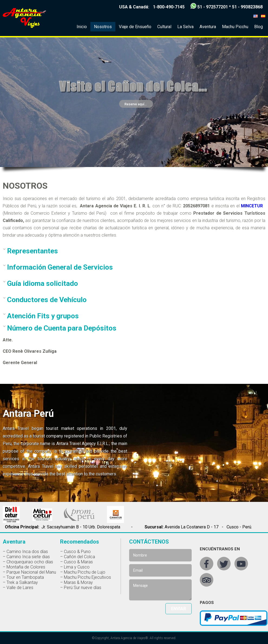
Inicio (82, 27)
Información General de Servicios (60, 267)
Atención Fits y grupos (43, 316)
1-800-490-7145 (169, 7)
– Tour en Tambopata (23, 577)
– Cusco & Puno (75, 552)
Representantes (32, 251)
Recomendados (80, 542)
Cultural (164, 27)
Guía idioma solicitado (43, 283)
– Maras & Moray (76, 582)
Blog (259, 27)
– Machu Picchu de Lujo (83, 572)
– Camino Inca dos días (25, 552)
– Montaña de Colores (24, 567)
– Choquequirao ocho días (28, 562)
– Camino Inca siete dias (26, 557)
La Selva (185, 27)
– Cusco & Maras (76, 562)
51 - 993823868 (247, 7)
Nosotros (103, 27)
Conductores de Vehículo (47, 300)
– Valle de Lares (18, 588)
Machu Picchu (235, 27)
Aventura (208, 27)
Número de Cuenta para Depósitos (62, 328)
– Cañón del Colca (78, 557)
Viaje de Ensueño (135, 27)
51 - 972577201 (213, 7)
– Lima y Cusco (75, 567)
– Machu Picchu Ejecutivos (86, 577)
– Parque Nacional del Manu (29, 572)
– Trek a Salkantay (20, 582)
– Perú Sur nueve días (81, 588)
